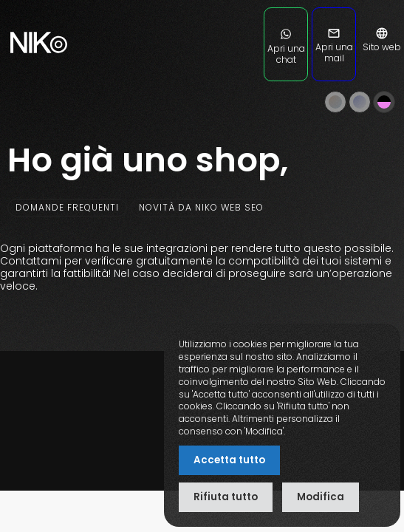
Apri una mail (334, 47)
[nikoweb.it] (37, 74)
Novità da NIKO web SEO (201, 207)
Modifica (321, 497)
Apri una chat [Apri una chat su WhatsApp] (286, 49)
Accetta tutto (229, 460)
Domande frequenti (67, 207)
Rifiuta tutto (226, 497)
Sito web (382, 42)
